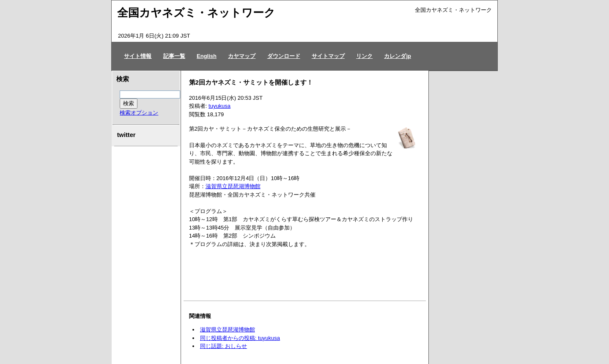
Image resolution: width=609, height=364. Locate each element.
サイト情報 (138, 56)
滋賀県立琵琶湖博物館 (233, 186)
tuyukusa (219, 106)
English (207, 56)
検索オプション (139, 113)
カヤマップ (242, 56)
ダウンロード (284, 56)
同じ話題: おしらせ (224, 346)
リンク (364, 56)
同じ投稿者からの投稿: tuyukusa (240, 338)
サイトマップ (328, 56)
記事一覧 (174, 56)
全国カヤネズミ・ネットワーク (196, 13)
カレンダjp (398, 56)
